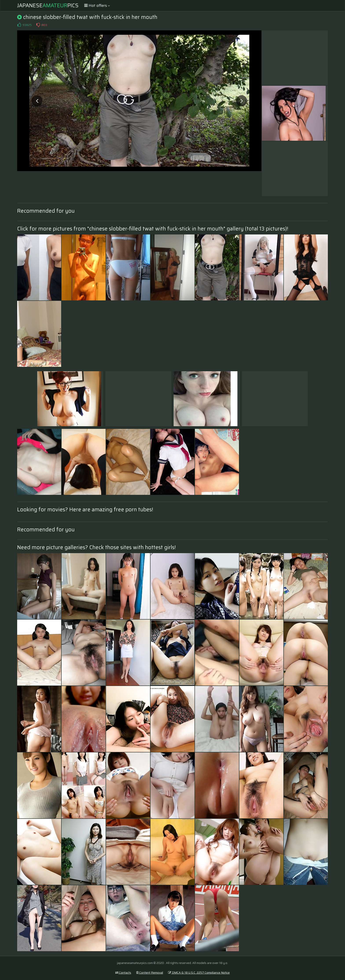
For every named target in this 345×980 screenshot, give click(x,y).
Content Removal (150, 973)
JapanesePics (48, 5)
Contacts (123, 973)
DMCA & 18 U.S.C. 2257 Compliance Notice (199, 973)
